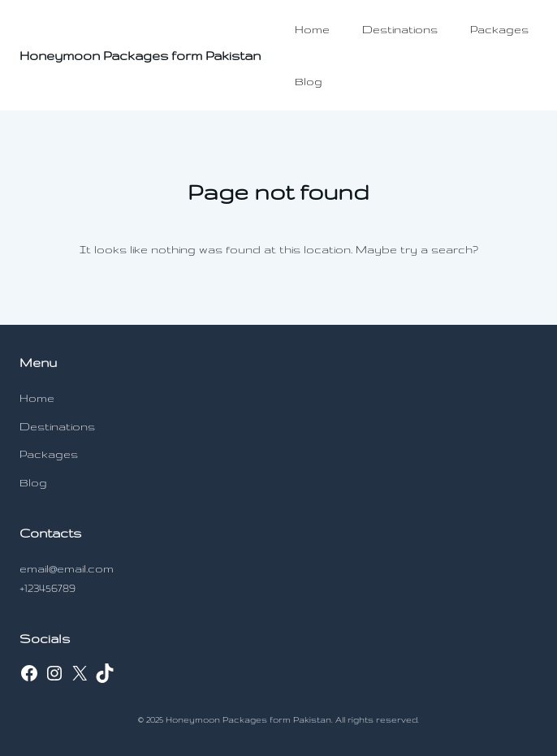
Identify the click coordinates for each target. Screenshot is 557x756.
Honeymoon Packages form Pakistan (140, 56)
